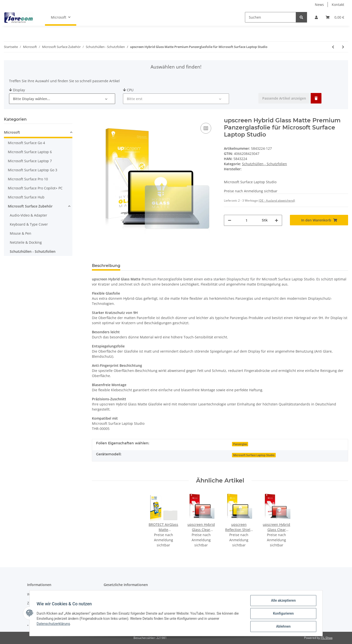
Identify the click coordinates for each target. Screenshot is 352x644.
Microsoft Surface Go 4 (26, 143)
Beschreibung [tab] (106, 266)
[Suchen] (270, 17)
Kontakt (338, 5)
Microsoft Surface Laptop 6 (30, 152)
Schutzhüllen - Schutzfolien (264, 164)
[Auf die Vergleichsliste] (206, 128)
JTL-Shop (327, 638)
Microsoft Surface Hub (26, 197)
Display (17, 90)
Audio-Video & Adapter (28, 215)
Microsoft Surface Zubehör (30, 206)
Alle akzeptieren (282, 601)
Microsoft (12, 132)
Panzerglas (240, 444)
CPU (128, 90)
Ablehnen (282, 627)
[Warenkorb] (335, 17)
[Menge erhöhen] (276, 220)
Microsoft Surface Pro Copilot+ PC (35, 188)
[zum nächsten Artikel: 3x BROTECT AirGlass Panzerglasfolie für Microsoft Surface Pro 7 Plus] (343, 47)
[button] (316, 17)
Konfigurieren (282, 614)
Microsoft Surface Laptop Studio (254, 455)
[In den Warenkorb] (319, 220)
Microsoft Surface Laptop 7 (30, 161)
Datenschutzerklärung (54, 624)
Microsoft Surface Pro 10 (28, 179)
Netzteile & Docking (26, 242)
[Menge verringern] (230, 220)
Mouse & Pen (21, 233)
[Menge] (247, 220)
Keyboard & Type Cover (29, 224)
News (319, 5)
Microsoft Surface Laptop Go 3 (33, 170)
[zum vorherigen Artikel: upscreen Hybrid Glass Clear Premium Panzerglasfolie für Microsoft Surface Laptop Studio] (333, 47)
